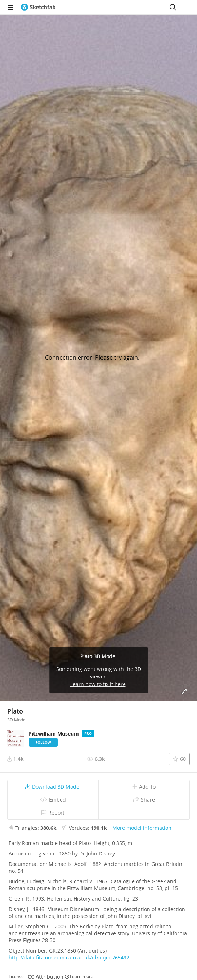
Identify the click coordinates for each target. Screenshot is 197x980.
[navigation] (10, 7)
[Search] (173, 7)
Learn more (79, 976)
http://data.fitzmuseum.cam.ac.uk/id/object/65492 (69, 957)
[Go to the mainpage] (38, 7)
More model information (142, 828)
